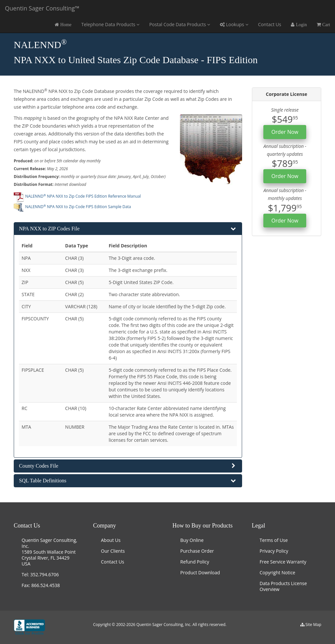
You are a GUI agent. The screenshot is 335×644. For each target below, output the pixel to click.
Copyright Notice (278, 572)
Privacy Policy (274, 551)
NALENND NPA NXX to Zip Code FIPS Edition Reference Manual (77, 196)
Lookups (234, 24)
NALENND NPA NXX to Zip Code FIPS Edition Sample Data (72, 206)
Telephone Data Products (110, 24)
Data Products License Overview (283, 586)
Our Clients (113, 551)
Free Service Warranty (283, 562)
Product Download (200, 572)
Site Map (313, 625)
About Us (111, 540)
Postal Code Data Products (180, 24)
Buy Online (192, 540)
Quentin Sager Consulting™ (42, 8)
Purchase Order (197, 551)
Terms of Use (274, 540)
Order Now (285, 132)
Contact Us (270, 24)
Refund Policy (195, 562)
